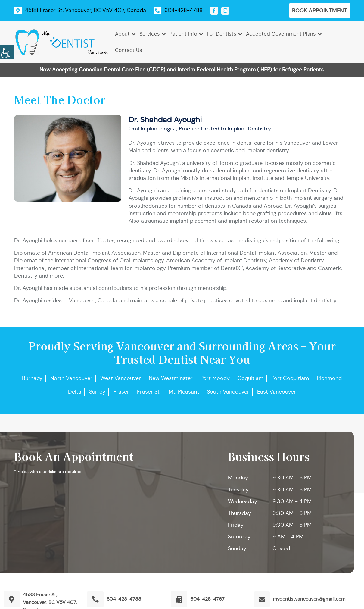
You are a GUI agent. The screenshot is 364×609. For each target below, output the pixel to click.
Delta (75, 392)
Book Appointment (320, 10)
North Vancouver (71, 378)
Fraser (121, 392)
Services (150, 34)
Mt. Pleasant (184, 392)
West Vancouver (121, 378)
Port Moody (215, 378)
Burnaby (32, 378)
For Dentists (222, 34)
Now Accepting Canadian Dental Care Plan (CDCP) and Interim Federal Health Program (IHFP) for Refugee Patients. (182, 70)
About (122, 34)
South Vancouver (228, 392)
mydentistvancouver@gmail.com (309, 599)
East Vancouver (277, 392)
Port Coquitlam (290, 378)
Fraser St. (149, 392)
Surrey (97, 392)
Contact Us (129, 50)
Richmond (329, 378)
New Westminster (171, 378)
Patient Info (183, 34)
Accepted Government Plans (281, 34)
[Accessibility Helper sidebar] (7, 51)
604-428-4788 (124, 599)
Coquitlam (250, 378)
